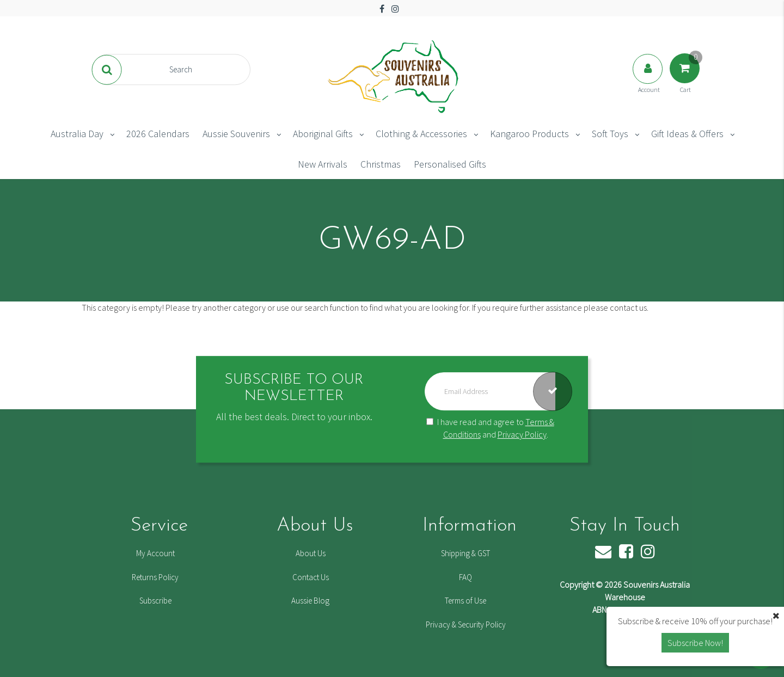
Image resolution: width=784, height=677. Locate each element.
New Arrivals (323, 164)
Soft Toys (610, 134)
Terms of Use (465, 601)
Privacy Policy (522, 434)
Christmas (381, 164)
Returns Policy (155, 577)
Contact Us (311, 577)
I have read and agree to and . (490, 428)
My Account (155, 553)
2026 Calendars (158, 134)
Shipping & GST (465, 553)
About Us (311, 553)
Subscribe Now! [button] (695, 643)
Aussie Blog (310, 601)
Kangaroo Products (529, 134)
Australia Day (77, 134)
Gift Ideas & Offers (687, 134)
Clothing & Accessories (421, 134)
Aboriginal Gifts (323, 134)
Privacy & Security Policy (466, 624)
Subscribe (155, 601)
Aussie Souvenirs (236, 134)
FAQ (465, 577)
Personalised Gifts (450, 164)
